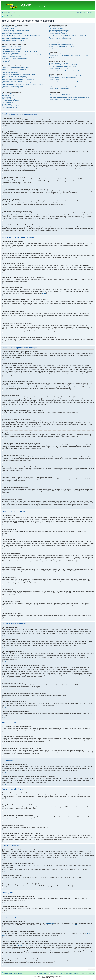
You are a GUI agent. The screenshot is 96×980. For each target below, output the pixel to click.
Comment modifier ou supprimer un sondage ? (15, 76)
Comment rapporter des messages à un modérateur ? (16, 83)
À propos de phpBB (71, 925)
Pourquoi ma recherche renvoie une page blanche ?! (63, 67)
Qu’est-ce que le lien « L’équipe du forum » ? (61, 39)
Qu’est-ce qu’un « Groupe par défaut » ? (60, 37)
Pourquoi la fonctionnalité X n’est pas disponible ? (62, 96)
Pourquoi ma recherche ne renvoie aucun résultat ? (63, 65)
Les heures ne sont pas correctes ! (11, 50)
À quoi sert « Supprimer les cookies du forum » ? (15, 40)
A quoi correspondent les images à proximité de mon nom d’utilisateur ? (21, 55)
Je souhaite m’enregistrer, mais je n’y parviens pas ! (16, 30)
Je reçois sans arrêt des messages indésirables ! (62, 46)
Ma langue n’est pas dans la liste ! (11, 53)
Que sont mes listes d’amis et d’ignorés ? (60, 54)
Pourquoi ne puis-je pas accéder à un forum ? (14, 78)
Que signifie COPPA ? (8, 28)
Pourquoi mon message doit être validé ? (13, 86)
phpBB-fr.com (51, 978)
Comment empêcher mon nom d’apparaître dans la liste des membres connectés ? (24, 48)
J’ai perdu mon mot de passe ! (10, 37)
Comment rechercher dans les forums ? (60, 63)
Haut (5, 127)
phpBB (44, 293)
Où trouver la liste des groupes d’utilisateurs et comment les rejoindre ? (68, 32)
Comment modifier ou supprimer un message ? (15, 69)
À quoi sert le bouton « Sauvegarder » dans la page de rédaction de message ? (23, 85)
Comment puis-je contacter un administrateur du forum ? (64, 99)
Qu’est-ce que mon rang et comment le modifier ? (15, 58)
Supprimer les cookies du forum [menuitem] (72, 973)
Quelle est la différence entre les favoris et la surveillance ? (65, 76)
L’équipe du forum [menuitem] (55, 973)
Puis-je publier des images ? (10, 99)
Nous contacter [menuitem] (44, 973)
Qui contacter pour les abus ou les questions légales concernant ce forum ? (69, 98)
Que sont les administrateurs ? (57, 27)
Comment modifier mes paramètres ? (12, 46)
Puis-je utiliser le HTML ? (9, 96)
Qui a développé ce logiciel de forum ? (59, 94)
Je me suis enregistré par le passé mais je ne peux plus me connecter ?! (22, 35)
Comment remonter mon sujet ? (11, 88)
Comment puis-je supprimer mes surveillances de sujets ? (65, 81)
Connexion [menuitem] (91, 13)
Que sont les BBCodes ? (9, 94)
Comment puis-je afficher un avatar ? (12, 57)
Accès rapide (7, 13)
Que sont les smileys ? (8, 97)
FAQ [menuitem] (15, 13)
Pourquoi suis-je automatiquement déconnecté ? (15, 39)
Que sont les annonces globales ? (11, 101)
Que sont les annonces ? (9, 102)
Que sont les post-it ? (8, 104)
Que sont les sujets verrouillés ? (11, 106)
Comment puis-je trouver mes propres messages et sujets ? (65, 70)
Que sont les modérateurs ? (57, 28)
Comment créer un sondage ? (10, 73)
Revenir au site (8, 973)
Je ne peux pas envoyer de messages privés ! (61, 45)
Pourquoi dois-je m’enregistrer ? (11, 27)
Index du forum (18, 973)
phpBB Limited (49, 923)
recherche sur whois (23, 945)
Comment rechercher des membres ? (59, 68)
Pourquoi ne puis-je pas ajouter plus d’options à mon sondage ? (19, 74)
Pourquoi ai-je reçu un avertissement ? (12, 81)
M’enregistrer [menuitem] (82, 13)
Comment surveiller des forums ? (58, 79)
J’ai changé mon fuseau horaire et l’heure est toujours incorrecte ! (20, 51)
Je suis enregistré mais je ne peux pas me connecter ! (17, 32)
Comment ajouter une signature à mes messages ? (16, 71)
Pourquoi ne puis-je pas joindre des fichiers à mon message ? (19, 80)
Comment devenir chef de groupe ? (59, 34)
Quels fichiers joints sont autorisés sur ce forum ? (62, 87)
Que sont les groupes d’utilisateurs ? (59, 30)
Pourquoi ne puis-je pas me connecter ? (13, 34)
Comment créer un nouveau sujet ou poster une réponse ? (18, 68)
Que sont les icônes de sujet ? (10, 107)
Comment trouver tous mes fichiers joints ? (61, 88)
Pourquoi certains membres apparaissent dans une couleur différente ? (68, 35)
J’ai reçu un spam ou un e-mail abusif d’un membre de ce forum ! (67, 48)
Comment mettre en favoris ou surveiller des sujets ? (63, 78)
